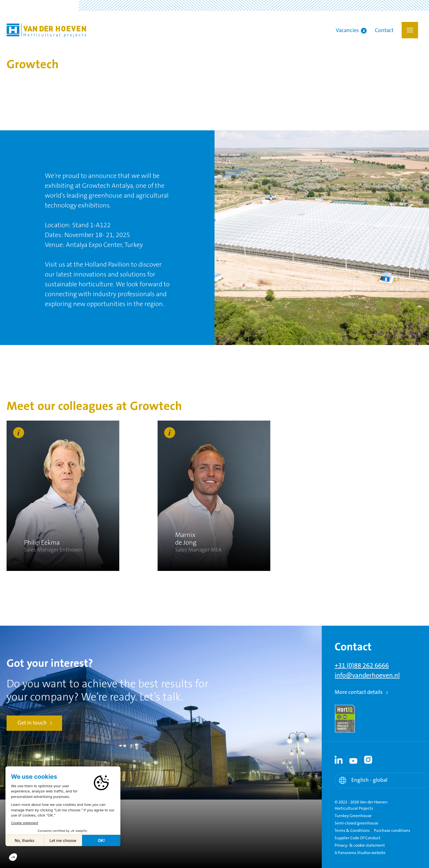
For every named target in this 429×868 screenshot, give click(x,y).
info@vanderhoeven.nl (367, 676)
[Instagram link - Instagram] (368, 760)
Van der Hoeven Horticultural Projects (46, 30)
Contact (384, 31)
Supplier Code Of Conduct (358, 838)
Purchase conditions (392, 831)
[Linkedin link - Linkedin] (339, 760)
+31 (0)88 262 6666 (362, 666)
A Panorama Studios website (360, 853)
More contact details (359, 692)
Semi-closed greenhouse (356, 823)
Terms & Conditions (352, 831)
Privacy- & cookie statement (360, 845)
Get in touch (32, 723)
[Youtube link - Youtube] (353, 760)
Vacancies (351, 31)
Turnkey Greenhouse (353, 816)
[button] (410, 30)
